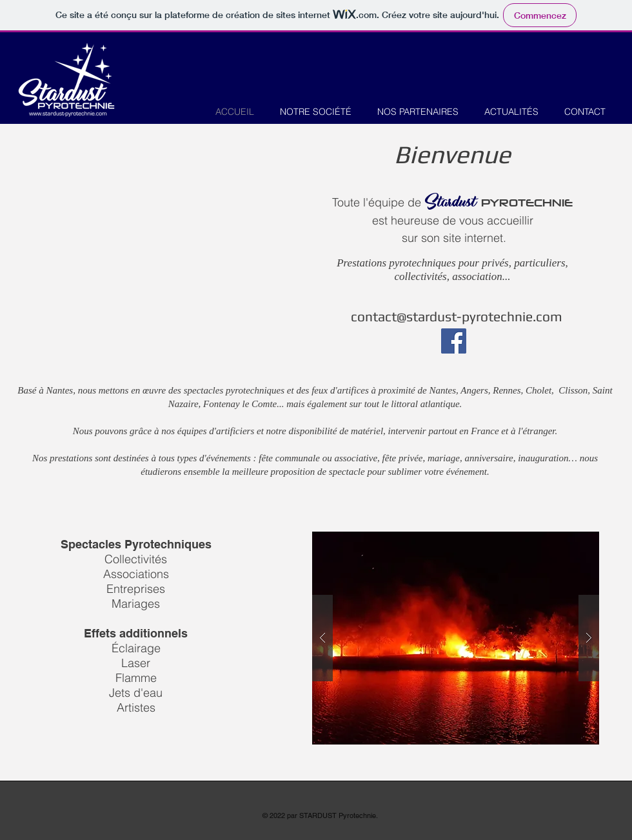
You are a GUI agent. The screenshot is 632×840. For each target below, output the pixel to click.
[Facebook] (454, 341)
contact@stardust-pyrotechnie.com (457, 316)
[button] (456, 638)
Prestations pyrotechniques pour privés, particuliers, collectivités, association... (452, 269)
